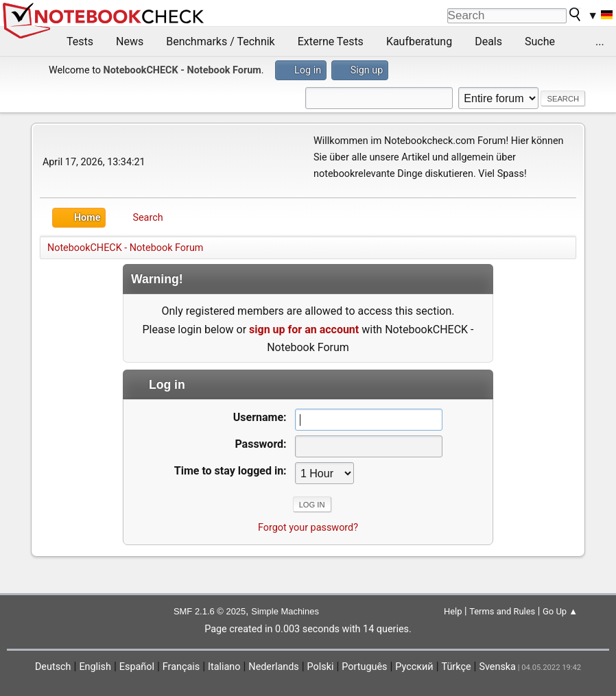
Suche (540, 41)
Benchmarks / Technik (221, 41)
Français (181, 667)
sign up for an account (304, 329)
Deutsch (53, 667)
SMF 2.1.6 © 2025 (210, 611)
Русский (414, 667)
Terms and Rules (502, 611)
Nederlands (273, 667)
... (600, 41)
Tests (80, 41)
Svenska (497, 667)
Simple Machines (285, 611)
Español (137, 667)
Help (453, 611)
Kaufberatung (419, 41)
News (130, 41)
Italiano (224, 667)
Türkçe (457, 667)
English (95, 667)
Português (364, 667)
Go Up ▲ (560, 611)
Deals (488, 41)
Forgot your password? (308, 528)
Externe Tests (331, 41)
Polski (321, 667)
